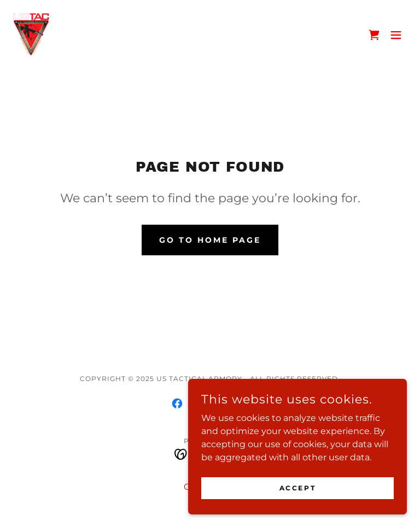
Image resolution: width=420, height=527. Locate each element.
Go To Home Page (210, 240)
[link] (31, 35)
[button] (396, 35)
